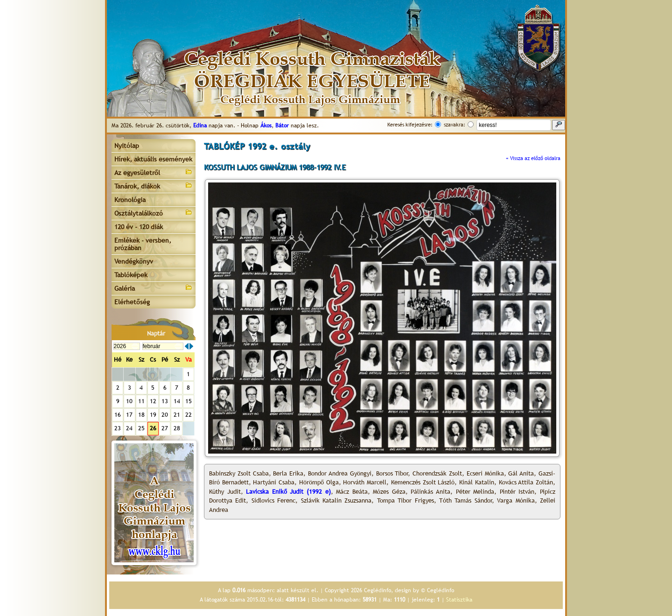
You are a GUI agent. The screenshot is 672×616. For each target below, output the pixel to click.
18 (141, 415)
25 (141, 428)
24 (129, 428)
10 (129, 401)
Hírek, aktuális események (153, 159)
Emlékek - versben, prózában (143, 244)
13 (165, 401)
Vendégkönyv (134, 261)
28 (177, 428)
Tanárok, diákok (154, 185)
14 (177, 401)
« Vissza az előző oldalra (533, 158)
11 (141, 401)
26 (153, 428)
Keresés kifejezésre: (410, 125)
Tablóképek (131, 275)
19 (153, 415)
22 (189, 415)
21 (177, 415)
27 (165, 428)
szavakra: (455, 125)
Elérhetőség (132, 302)
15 (189, 401)
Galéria (154, 288)
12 (153, 401)
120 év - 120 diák (139, 227)
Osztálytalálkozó (154, 213)
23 (118, 428)
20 (165, 415)
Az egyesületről (154, 172)
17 (129, 415)
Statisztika (459, 600)
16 (118, 415)
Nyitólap (127, 146)
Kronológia (130, 200)
